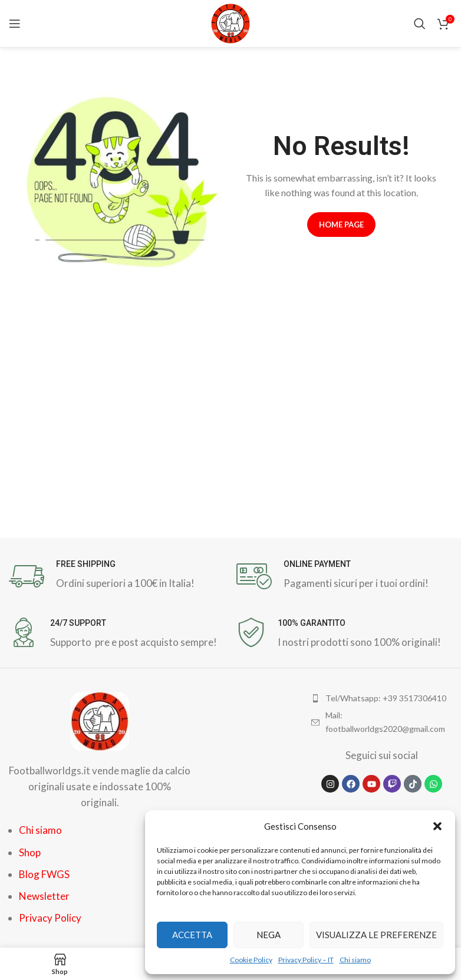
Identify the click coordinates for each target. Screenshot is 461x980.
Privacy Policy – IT (306, 960)
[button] (437, 826)
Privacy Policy (50, 918)
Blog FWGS (44, 874)
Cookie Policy (251, 960)
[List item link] (382, 698)
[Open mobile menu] (15, 24)
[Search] (420, 24)
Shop (30, 852)
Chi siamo (355, 960)
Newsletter (44, 896)
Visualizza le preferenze (376, 935)
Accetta (192, 935)
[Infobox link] (117, 576)
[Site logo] (230, 22)
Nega (269, 935)
